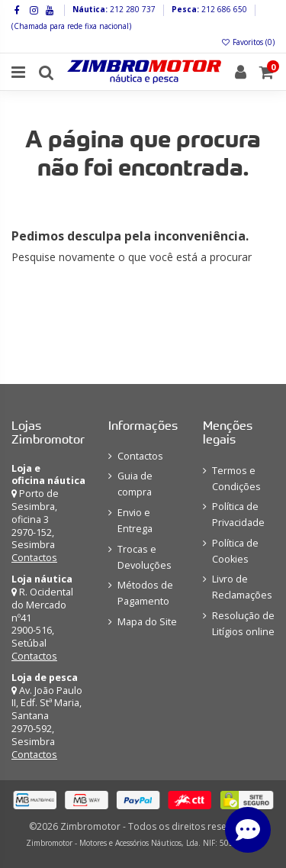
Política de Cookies (235, 551)
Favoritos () (247, 42)
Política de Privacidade (238, 515)
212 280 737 (132, 9)
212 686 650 (223, 9)
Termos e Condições (236, 479)
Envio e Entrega (135, 521)
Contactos (34, 558)
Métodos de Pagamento (145, 593)
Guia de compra (135, 484)
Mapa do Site (147, 622)
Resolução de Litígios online (243, 624)
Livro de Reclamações (242, 587)
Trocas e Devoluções (145, 557)
